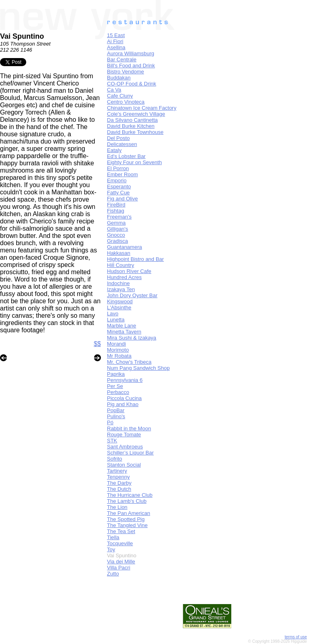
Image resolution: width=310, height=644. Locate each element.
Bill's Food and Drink (131, 66)
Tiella (113, 537)
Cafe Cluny (120, 96)
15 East (116, 35)
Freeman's (119, 217)
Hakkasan (119, 253)
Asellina (116, 47)
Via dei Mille (121, 562)
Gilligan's (117, 229)
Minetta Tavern (124, 332)
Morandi (116, 344)
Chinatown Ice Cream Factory (142, 108)
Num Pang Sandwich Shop (138, 368)
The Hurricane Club (130, 495)
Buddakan (119, 78)
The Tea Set (121, 531)
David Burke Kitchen (131, 126)
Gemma (116, 223)
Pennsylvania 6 (125, 380)
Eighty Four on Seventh (134, 162)
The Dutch (119, 489)
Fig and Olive (123, 199)
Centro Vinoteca (126, 102)
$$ (97, 344)
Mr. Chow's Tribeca (129, 362)
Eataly (114, 150)
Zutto (113, 574)
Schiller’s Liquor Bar (130, 453)
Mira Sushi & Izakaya (132, 338)
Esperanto (119, 187)
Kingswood (120, 301)
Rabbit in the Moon (129, 428)
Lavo (113, 314)
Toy (111, 549)
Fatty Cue (118, 193)
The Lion (117, 507)
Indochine (118, 283)
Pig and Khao (123, 404)
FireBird (116, 205)
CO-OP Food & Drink (132, 84)
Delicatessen (122, 144)
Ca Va (114, 90)
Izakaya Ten (121, 289)
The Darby (119, 483)
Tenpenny (118, 477)
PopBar (116, 410)
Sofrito (115, 459)
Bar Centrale (122, 59)
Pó (110, 422)
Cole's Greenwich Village (136, 114)
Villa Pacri (119, 568)
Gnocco (116, 235)
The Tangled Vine (127, 525)
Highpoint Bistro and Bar (135, 259)
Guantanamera (125, 247)
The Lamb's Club (127, 501)
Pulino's (116, 416)
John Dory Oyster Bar (132, 295)
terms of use (296, 637)
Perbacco (118, 392)
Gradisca (117, 241)
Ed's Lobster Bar (126, 156)
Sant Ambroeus (125, 447)
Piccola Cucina (124, 398)
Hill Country (120, 265)
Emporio (117, 180)
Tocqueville (120, 543)
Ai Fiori (115, 41)
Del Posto (118, 138)
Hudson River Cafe (129, 271)
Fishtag (116, 211)
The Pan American (129, 513)
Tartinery (117, 471)
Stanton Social (124, 465)
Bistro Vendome (126, 72)
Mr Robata (119, 356)
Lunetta (116, 320)
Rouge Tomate (124, 435)
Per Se (115, 386)
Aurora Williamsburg (131, 53)
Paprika (116, 374)
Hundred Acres (124, 277)
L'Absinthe (119, 307)
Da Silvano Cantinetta (132, 120)
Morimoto (118, 350)
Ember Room (123, 174)
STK (112, 441)
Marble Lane (121, 326)
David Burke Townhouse (135, 132)
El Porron (118, 168)
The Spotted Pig (126, 519)
